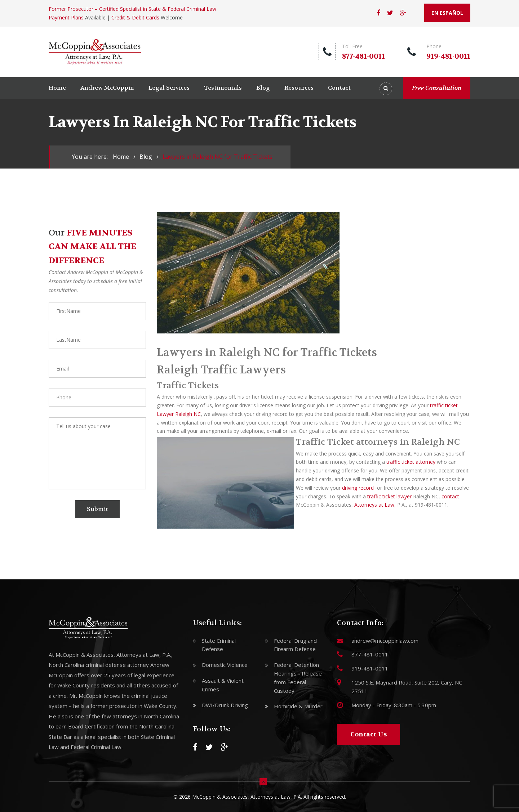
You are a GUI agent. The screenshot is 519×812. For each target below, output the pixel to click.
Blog (263, 88)
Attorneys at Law (374, 505)
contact (450, 496)
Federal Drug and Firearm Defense (295, 645)
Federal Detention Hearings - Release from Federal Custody (298, 678)
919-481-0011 (448, 56)
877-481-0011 (363, 56)
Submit (97, 509)
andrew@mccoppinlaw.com (385, 641)
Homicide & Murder (298, 706)
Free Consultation (437, 88)
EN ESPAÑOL (447, 13)
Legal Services (169, 88)
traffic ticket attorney (411, 462)
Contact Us (369, 734)
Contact (339, 88)
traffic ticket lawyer (389, 496)
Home (57, 88)
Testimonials (223, 88)
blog (146, 157)
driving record (358, 488)
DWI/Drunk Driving (225, 705)
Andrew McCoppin (107, 88)
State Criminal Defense (219, 645)
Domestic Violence (225, 665)
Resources (299, 88)
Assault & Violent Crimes (223, 685)
